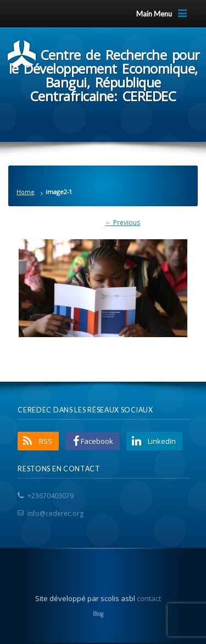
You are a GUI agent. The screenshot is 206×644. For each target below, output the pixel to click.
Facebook (97, 441)
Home (26, 192)
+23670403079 (51, 496)
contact (149, 598)
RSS (46, 441)
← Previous (123, 222)
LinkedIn (162, 441)
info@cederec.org (55, 513)
